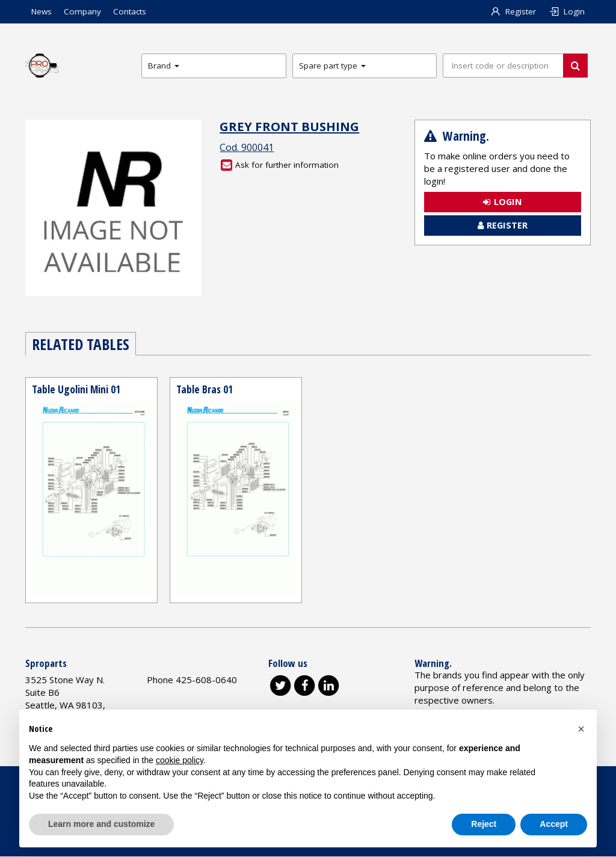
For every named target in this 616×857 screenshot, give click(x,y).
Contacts (130, 11)
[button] (581, 729)
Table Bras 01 (205, 389)
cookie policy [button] (180, 760)
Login (566, 11)
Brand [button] (164, 66)
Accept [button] (554, 824)
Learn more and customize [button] (101, 824)
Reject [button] (484, 824)
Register (513, 11)
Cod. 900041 (247, 147)
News (42, 11)
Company (82, 11)
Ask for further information (280, 165)
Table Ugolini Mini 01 (76, 389)
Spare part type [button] (332, 66)
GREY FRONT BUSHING (289, 126)
